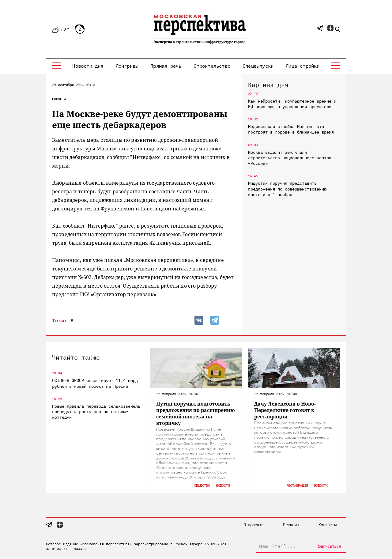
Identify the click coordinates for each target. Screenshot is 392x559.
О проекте (254, 525)
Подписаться (329, 546)
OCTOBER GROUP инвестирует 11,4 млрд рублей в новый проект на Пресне (95, 383)
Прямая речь (166, 66)
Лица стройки (303, 66)
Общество (202, 485)
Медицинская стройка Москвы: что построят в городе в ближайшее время (291, 129)
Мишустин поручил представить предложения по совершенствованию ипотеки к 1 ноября (287, 189)
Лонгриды (127, 66)
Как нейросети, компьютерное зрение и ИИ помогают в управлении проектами (292, 104)
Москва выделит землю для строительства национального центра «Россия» (290, 158)
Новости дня (88, 66)
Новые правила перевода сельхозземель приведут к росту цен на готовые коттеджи (96, 412)
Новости (59, 99)
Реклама (291, 525)
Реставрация (297, 485)
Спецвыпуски (258, 66)
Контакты (327, 525)
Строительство (212, 66)
